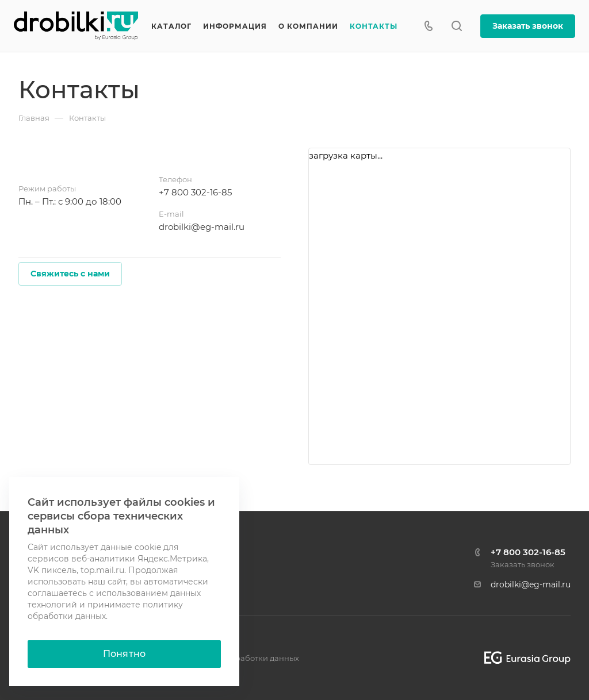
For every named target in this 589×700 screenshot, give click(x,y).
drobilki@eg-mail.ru (202, 227)
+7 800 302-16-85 (195, 192)
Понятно (124, 654)
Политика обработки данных (242, 658)
